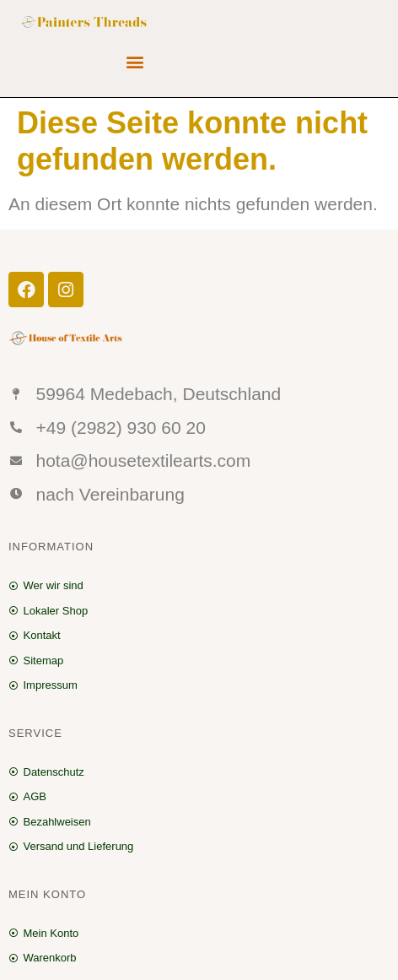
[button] (135, 62)
